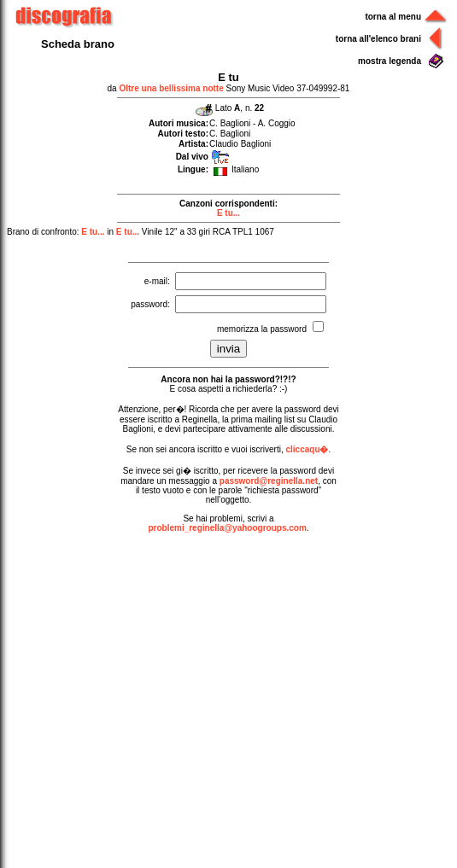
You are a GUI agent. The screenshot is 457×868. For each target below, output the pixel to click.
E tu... (228, 213)
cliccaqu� (307, 449)
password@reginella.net (269, 481)
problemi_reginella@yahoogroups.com (227, 528)
